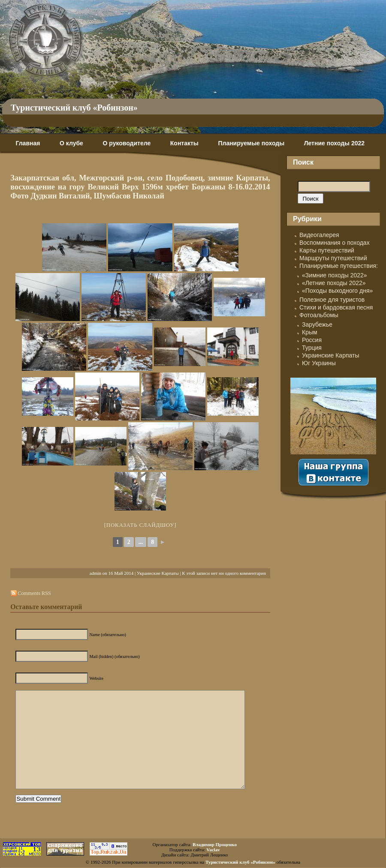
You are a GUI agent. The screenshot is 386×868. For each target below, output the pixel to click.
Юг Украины (319, 363)
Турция (312, 348)
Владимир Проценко (215, 844)
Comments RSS (34, 593)
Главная (28, 143)
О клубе (71, 143)
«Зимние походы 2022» (335, 275)
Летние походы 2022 (334, 143)
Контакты (184, 143)
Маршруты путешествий (333, 258)
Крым (310, 332)
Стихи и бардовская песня (336, 307)
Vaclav (213, 850)
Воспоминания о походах (335, 243)
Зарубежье (317, 324)
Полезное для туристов (332, 300)
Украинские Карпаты (158, 573)
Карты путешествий (327, 250)
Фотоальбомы (319, 315)
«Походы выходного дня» (337, 291)
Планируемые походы (251, 143)
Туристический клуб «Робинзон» (74, 108)
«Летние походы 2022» (334, 283)
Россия (312, 340)
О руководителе (127, 143)
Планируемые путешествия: (339, 266)
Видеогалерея (319, 235)
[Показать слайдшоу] (140, 525)
